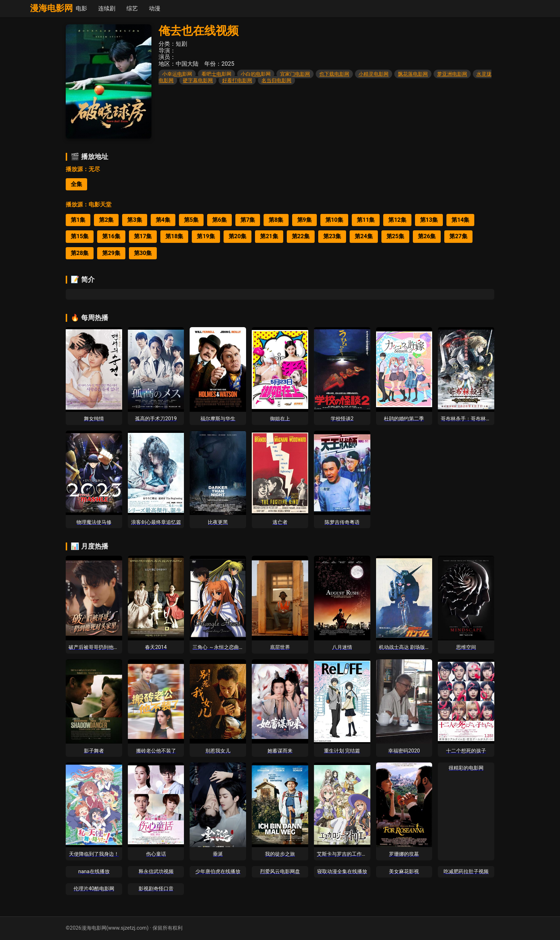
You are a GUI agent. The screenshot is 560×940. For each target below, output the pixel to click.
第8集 (276, 220)
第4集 (163, 220)
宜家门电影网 (295, 74)
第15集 (80, 236)
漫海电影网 (51, 8)
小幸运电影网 (177, 74)
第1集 (78, 220)
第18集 (174, 236)
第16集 (111, 236)
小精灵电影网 (374, 74)
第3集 (134, 220)
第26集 (427, 236)
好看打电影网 (237, 80)
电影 (81, 8)
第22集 (301, 236)
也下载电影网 (334, 74)
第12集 (397, 220)
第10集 (334, 220)
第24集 (364, 236)
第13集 (429, 220)
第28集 (80, 253)
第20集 (237, 236)
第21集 (269, 236)
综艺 (132, 8)
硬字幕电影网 (198, 80)
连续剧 (107, 8)
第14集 (460, 220)
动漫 (155, 8)
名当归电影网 (276, 80)
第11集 (366, 220)
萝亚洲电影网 (452, 74)
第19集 (206, 236)
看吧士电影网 (216, 74)
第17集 (143, 236)
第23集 (332, 236)
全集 (76, 184)
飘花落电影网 (413, 74)
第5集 (191, 220)
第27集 (458, 236)
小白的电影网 (256, 74)
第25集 (395, 236)
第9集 (304, 220)
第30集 (143, 253)
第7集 (248, 220)
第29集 (111, 253)
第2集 (106, 220)
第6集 (219, 220)
